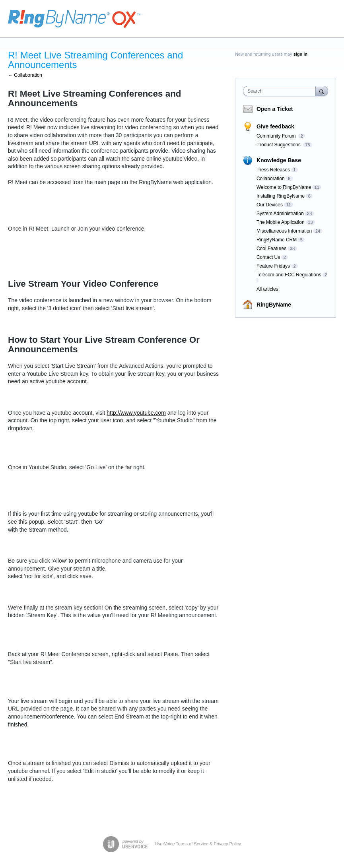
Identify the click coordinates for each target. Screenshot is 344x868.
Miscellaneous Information (284, 231)
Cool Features (271, 249)
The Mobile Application (281, 222)
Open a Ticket (275, 109)
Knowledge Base (279, 160)
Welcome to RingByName (284, 187)
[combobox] (281, 91)
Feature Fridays (273, 266)
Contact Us (268, 257)
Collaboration (271, 179)
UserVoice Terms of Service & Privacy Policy (198, 844)
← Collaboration (25, 75)
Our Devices (270, 205)
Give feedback (275, 126)
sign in (300, 54)
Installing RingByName (281, 196)
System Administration (280, 214)
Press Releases (273, 170)
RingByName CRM (277, 240)
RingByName (274, 305)
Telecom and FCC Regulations (289, 275)
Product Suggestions (279, 145)
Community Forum (277, 136)
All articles (267, 289)
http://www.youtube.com (136, 413)
